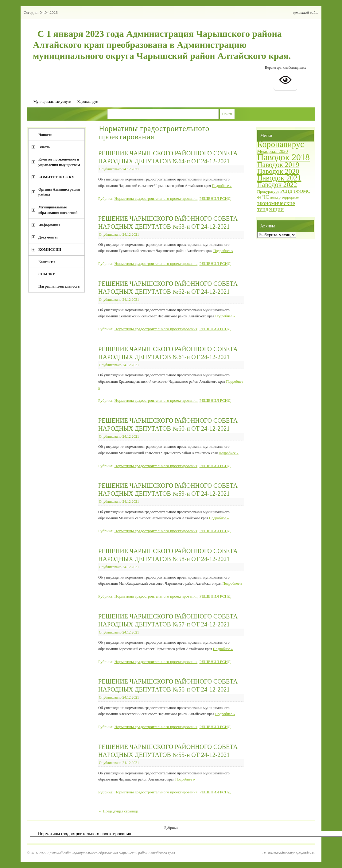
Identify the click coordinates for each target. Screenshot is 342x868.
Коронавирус (87, 102)
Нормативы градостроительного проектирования (156, 198)
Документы (48, 237)
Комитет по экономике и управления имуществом (59, 162)
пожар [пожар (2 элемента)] (275, 197)
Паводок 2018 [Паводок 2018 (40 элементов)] (284, 157)
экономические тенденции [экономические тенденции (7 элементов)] (276, 206)
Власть (44, 147)
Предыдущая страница (118, 811)
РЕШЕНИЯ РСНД (215, 198)
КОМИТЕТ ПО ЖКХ (56, 177)
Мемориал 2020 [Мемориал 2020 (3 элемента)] (273, 151)
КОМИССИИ (50, 250)
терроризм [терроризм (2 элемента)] (291, 197)
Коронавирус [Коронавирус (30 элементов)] (281, 144)
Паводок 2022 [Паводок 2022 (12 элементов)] (277, 185)
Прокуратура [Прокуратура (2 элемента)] (268, 191)
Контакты (47, 262)
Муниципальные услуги (52, 102)
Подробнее (222, 186)
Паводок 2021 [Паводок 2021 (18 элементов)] (279, 178)
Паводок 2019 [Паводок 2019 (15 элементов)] (278, 165)
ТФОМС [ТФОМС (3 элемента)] (302, 191)
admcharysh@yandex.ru (297, 853)
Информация (49, 225)
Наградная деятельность (59, 286)
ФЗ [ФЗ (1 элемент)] (259, 198)
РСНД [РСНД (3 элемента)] (286, 191)
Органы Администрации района (59, 192)
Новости (45, 135)
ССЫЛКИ (47, 274)
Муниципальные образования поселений (58, 210)
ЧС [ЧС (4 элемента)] (266, 197)
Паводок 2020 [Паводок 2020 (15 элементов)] (278, 171)
